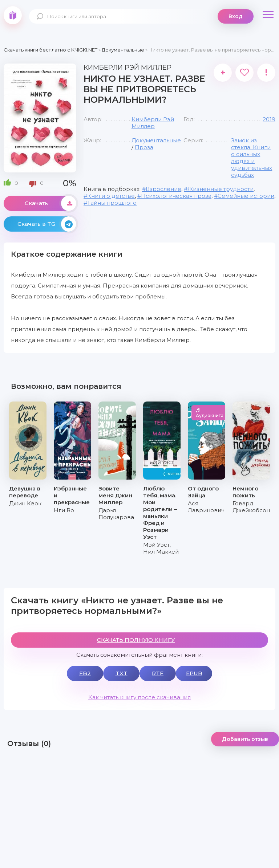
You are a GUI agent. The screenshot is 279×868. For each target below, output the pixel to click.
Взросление (163, 189)
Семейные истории (246, 196)
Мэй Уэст (156, 545)
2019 (269, 119)
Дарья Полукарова (116, 514)
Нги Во (64, 510)
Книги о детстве (111, 196)
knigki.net (13, 15)
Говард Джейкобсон (251, 507)
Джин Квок (25, 503)
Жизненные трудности (221, 189)
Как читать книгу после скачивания (139, 697)
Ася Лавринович (206, 507)
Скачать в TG (47, 224)
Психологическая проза (176, 196)
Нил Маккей (161, 552)
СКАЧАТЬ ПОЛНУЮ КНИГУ (136, 640)
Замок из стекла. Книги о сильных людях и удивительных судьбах (252, 158)
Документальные (156, 140)
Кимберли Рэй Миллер (153, 123)
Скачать (50, 203)
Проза (144, 147)
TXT (122, 673)
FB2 (85, 673)
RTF (158, 673)
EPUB (194, 673)
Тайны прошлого (112, 203)
